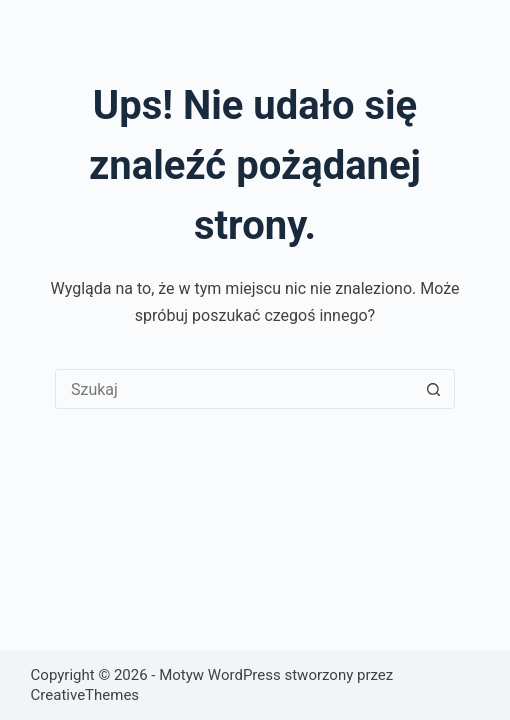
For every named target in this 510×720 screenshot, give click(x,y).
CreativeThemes (85, 695)
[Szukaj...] (235, 389)
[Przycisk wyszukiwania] (434, 389)
